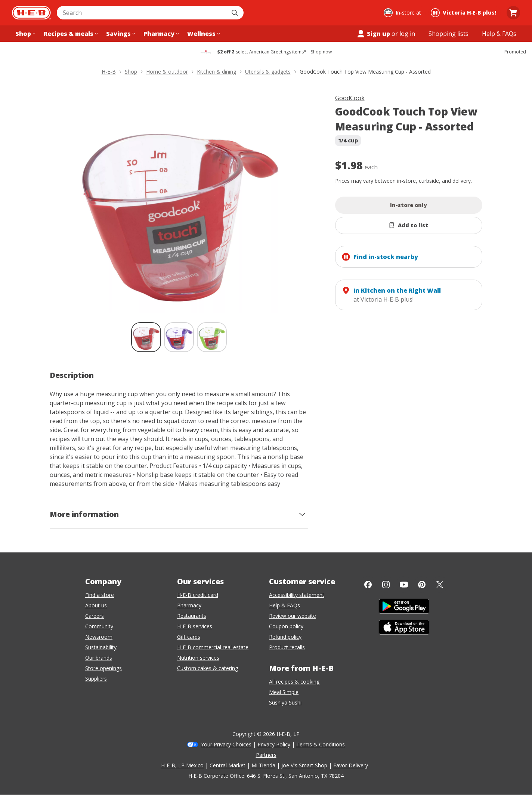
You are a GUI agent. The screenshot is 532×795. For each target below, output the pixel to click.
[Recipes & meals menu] (70, 34)
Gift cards (189, 637)
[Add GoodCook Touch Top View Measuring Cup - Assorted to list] (409, 225)
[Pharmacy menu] (160, 34)
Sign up (373, 34)
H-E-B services (195, 626)
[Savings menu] (120, 34)
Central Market (228, 765)
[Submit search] (235, 13)
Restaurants (192, 616)
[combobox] (142, 13)
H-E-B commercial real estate (213, 647)
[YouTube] (404, 585)
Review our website (293, 616)
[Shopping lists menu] (449, 34)
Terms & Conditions (321, 744)
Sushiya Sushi (285, 702)
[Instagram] (386, 585)
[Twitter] (440, 585)
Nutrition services (198, 658)
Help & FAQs (284, 605)
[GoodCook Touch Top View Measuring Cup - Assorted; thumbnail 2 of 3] (179, 337)
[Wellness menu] (203, 34)
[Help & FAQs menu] (499, 34)
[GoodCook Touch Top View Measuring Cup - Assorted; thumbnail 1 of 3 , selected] (146, 337)
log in (407, 34)
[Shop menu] (25, 34)
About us (96, 605)
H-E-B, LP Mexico (182, 765)
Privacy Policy (274, 744)
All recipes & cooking (294, 682)
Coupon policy (286, 626)
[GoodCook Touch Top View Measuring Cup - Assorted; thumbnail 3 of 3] (212, 337)
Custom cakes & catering (208, 668)
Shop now (321, 52)
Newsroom (99, 637)
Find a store (100, 595)
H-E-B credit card (198, 595)
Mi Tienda (263, 765)
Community (99, 626)
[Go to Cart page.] (513, 13)
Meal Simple (284, 692)
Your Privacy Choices (226, 744)
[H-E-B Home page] (31, 13)
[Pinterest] (422, 585)
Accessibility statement (297, 595)
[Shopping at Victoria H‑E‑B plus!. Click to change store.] (465, 13)
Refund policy (285, 637)
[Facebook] (368, 585)
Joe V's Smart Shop (304, 765)
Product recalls (287, 647)
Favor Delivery (351, 765)
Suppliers (96, 679)
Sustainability (101, 647)
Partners (266, 755)
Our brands (99, 658)
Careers (95, 616)
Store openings (103, 668)
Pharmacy (189, 605)
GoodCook (350, 98)
